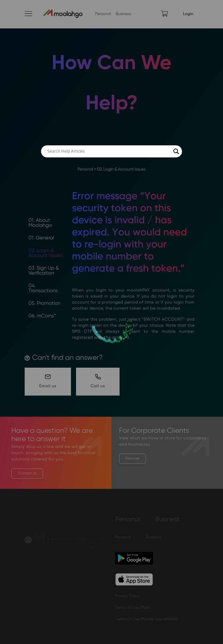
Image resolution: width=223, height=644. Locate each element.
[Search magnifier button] (176, 151)
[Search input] (109, 151)
